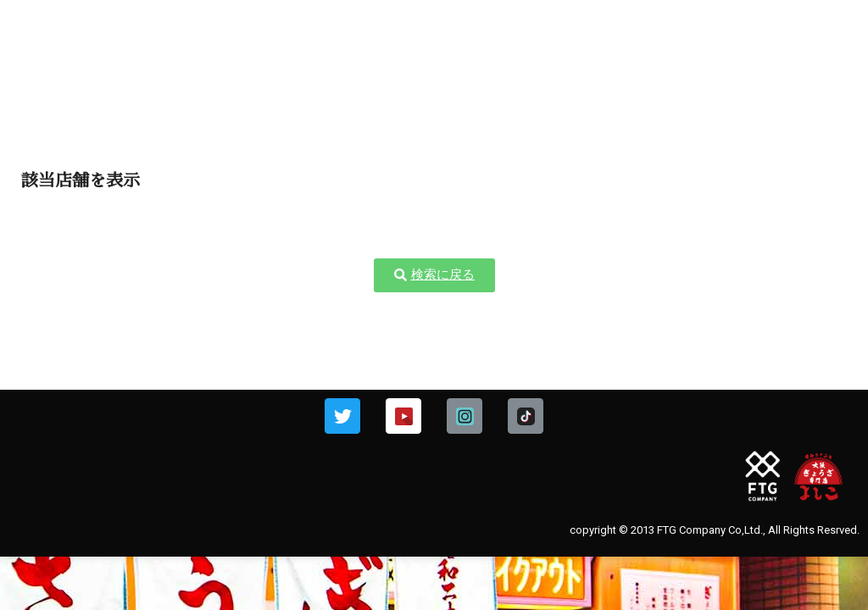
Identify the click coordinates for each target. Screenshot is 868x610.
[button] (434, 275)
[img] (830, 39)
